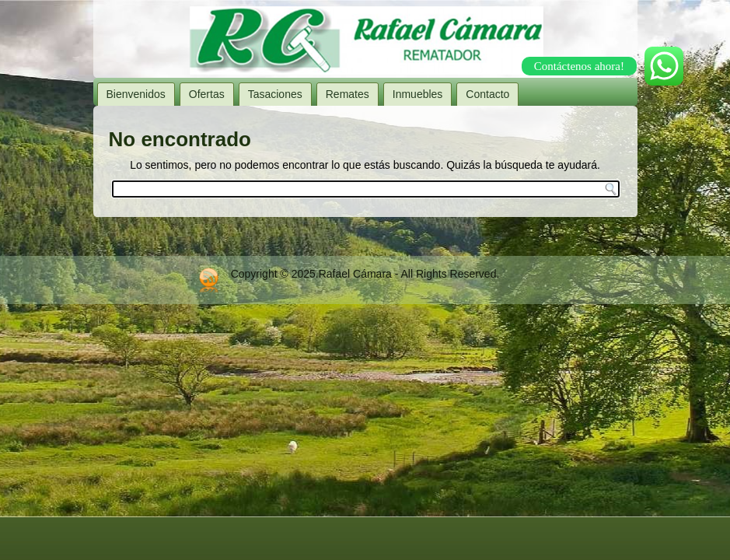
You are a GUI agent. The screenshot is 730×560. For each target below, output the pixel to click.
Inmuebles (418, 94)
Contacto (487, 94)
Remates (348, 94)
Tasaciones (275, 94)
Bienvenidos (136, 94)
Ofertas (207, 94)
